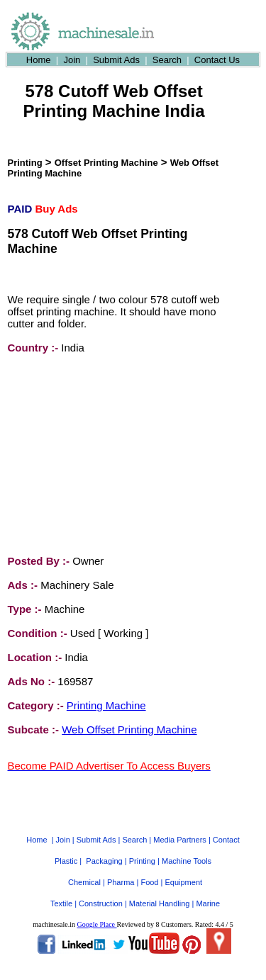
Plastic (66, 848)
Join (72, 60)
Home (39, 60)
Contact (226, 827)
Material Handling (160, 891)
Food (149, 869)
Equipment (183, 869)
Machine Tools (187, 848)
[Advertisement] (114, 454)
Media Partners (180, 827)
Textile (61, 891)
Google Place (96, 912)
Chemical (84, 869)
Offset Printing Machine (106, 163)
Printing (25, 163)
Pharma (121, 869)
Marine (208, 891)
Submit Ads (116, 60)
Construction (101, 891)
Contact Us (217, 60)
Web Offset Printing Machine (129, 730)
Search (167, 60)
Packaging (104, 848)
